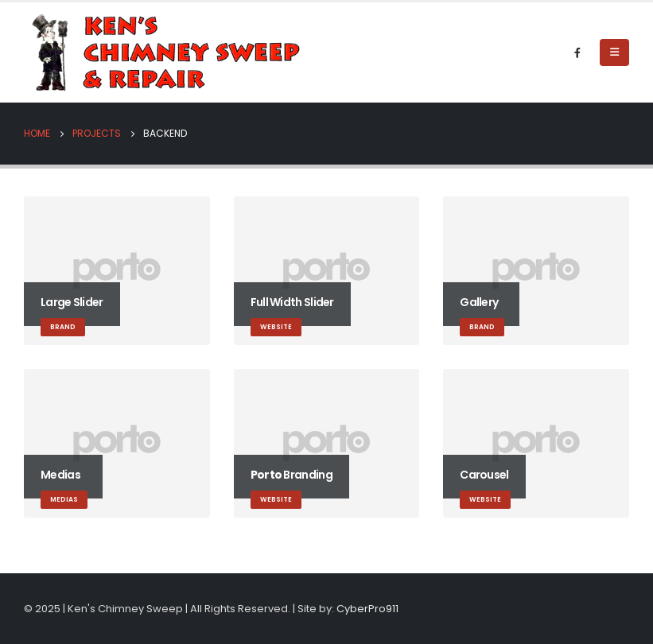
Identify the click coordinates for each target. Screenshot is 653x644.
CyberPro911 (367, 609)
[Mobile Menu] (614, 52)
